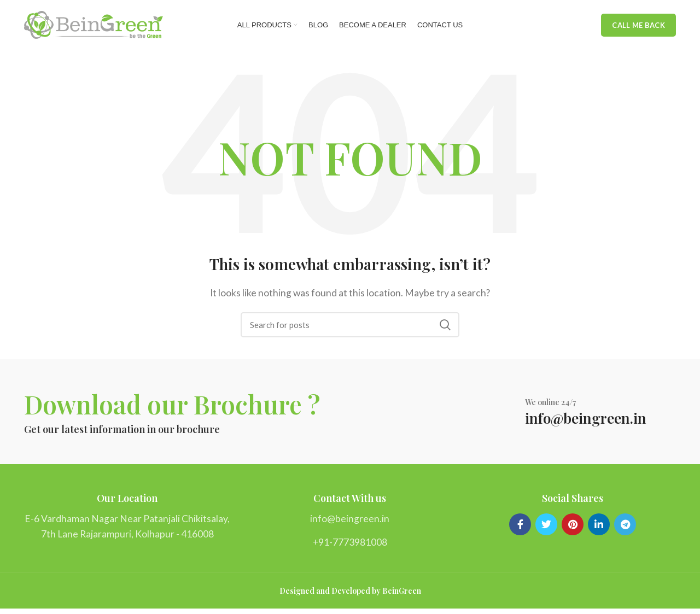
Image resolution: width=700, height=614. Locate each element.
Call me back (638, 27)
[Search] (350, 329)
